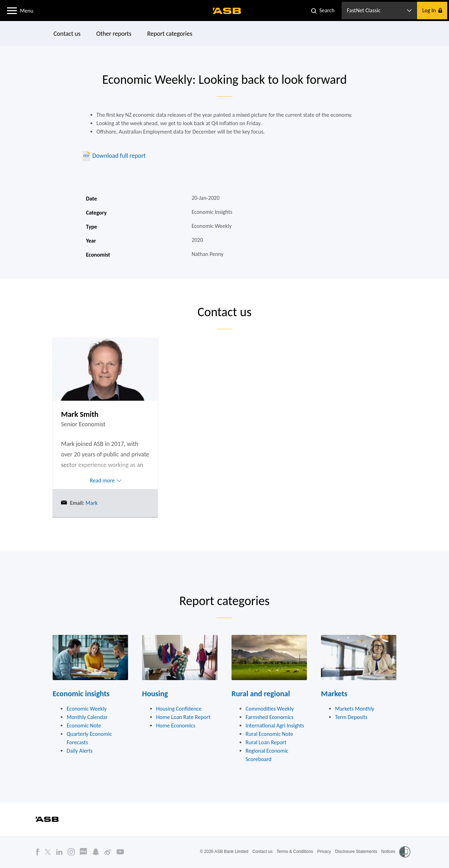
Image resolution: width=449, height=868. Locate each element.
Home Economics (176, 725)
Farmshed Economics (270, 717)
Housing (155, 694)
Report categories (170, 34)
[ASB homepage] (227, 11)
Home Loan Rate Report (183, 717)
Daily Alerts (80, 751)
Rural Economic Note (269, 734)
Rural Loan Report (266, 742)
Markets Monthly (355, 709)
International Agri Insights (275, 725)
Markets (334, 694)
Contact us (67, 34)
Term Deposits (351, 717)
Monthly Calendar (87, 717)
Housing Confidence (179, 709)
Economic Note (84, 725)
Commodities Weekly (270, 709)
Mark (91, 503)
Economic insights (81, 694)
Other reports (114, 34)
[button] (12, 10)
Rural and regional (261, 694)
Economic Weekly (87, 709)
